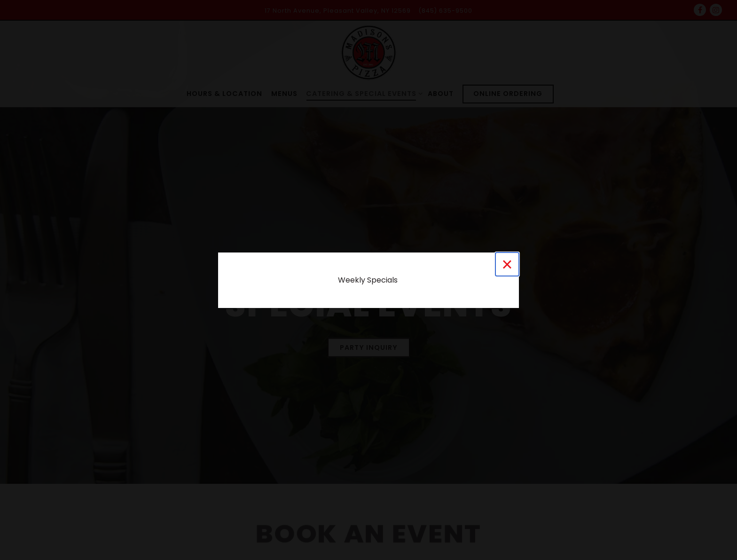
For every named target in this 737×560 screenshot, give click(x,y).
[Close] (507, 264)
